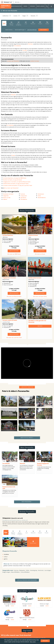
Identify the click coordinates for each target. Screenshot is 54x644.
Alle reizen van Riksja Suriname (14, 296)
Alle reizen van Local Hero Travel (14, 337)
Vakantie (5, 199)
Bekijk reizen (44, 30)
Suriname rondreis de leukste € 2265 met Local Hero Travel (18, 185)
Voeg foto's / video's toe (27, 387)
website (12, 606)
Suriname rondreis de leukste (10, 320)
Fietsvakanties (24, 199)
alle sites (18, 2)
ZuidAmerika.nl (6, 16)
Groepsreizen (24, 196)
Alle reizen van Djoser (40, 254)
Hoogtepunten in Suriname (9, 278)
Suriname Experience (8, 235)
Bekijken (40, 326)
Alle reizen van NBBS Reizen (14, 254)
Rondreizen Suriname (8, 194)
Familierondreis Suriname (35, 278)
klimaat (13, 155)
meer (7, 606)
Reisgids (24, 16)
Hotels (39, 196)
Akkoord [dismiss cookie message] (45, 641)
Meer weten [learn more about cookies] (33, 642)
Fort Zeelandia (17, 46)
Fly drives (23, 194)
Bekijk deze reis (14, 251)
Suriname (15, 16)
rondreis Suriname (35, 61)
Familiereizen (41, 194)
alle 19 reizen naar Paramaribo (11, 188)
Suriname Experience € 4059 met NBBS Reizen (15, 178)
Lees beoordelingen (32, 30)
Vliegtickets (6, 196)
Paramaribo (33, 16)
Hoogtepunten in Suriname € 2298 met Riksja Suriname (17, 182)
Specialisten (23, 198)
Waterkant (30, 44)
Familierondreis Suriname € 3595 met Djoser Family (16, 184)
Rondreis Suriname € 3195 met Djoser (13, 180)
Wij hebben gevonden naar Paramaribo (37, 321)
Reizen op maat (7, 198)
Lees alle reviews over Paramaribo (27, 580)
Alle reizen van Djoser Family (40, 296)
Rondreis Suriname (33, 235)
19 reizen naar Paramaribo (13, 61)
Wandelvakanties (42, 198)
